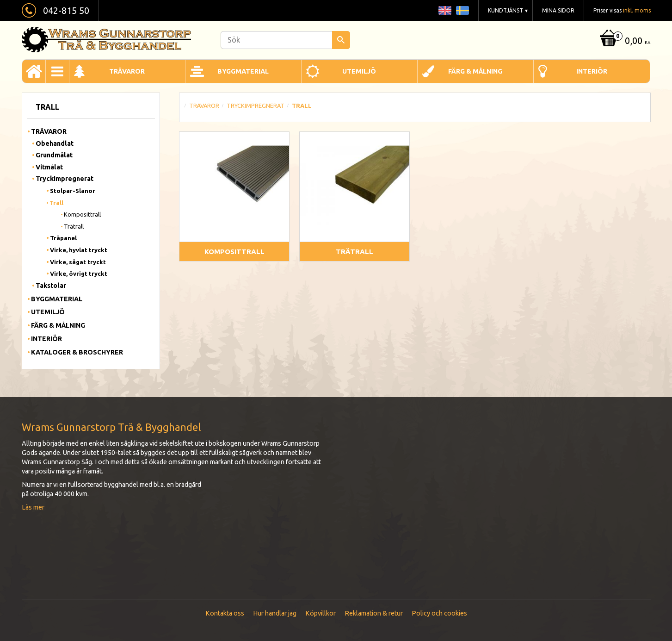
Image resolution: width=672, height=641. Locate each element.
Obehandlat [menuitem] (55, 143)
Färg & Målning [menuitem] (475, 71)
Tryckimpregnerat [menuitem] (65, 179)
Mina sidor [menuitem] (558, 10)
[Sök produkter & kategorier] (285, 40)
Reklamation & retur (374, 613)
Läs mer (33, 507)
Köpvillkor (321, 613)
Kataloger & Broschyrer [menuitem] (77, 352)
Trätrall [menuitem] (74, 226)
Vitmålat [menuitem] (49, 167)
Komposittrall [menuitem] (82, 214)
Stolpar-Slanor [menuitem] (73, 191)
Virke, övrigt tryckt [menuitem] (79, 274)
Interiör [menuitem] (592, 71)
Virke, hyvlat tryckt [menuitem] (79, 250)
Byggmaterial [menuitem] (243, 71)
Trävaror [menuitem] (127, 71)
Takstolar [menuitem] (51, 286)
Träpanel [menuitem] (63, 238)
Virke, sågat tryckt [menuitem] (78, 262)
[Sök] (341, 40)
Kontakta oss (225, 613)
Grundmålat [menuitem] (54, 155)
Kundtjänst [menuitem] (506, 10)
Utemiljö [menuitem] (359, 71)
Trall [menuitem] (56, 203)
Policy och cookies (439, 613)
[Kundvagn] (624, 41)
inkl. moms (637, 10)
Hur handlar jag (275, 613)
